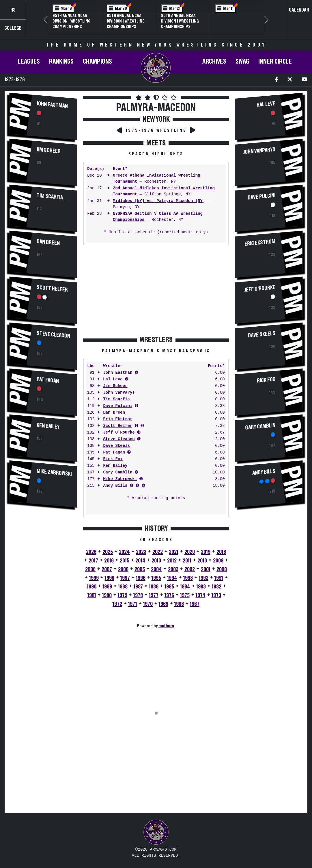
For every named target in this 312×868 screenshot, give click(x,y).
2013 (156, 561)
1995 (156, 578)
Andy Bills (115, 486)
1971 (133, 604)
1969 (164, 604)
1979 (123, 595)
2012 (172, 561)
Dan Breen (48, 242)
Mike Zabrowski (54, 473)
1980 (107, 595)
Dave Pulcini (118, 406)
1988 (123, 587)
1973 (216, 595)
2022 (158, 552)
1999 (94, 578)
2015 (125, 561)
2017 (93, 561)
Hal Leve (113, 379)
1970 (148, 604)
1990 (92, 587)
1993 (188, 578)
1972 (117, 604)
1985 (169, 587)
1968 (179, 604)
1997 (125, 578)
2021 (174, 552)
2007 (107, 569)
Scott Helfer (52, 289)
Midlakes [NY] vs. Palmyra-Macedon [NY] (159, 201)
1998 (110, 578)
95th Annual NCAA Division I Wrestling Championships (71, 21)
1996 (141, 578)
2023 (141, 552)
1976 (169, 595)
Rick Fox (113, 459)
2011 (187, 561)
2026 (91, 552)
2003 (173, 569)
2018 (221, 552)
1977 (154, 595)
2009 (218, 561)
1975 (185, 595)
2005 (140, 569)
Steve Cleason (53, 335)
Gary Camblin (118, 472)
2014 (140, 561)
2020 (190, 552)
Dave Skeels (116, 446)
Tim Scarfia (50, 197)
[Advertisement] (43, 610)
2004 (156, 569)
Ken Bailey (48, 426)
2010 (202, 561)
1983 (201, 587)
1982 (217, 587)
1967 (195, 604)
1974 (201, 595)
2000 (222, 569)
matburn (166, 626)
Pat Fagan (48, 380)
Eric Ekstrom (118, 419)
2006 (123, 569)
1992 (204, 578)
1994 (172, 578)
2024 (124, 552)
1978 (138, 595)
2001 (206, 569)
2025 (108, 552)
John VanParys (119, 393)
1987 (138, 587)
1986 (154, 587)
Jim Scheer (49, 150)
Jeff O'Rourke (119, 433)
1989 (107, 587)
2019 (206, 552)
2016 (109, 561)
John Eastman (52, 105)
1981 (92, 595)
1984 (185, 587)
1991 (219, 578)
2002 (190, 569)
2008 (90, 569)
